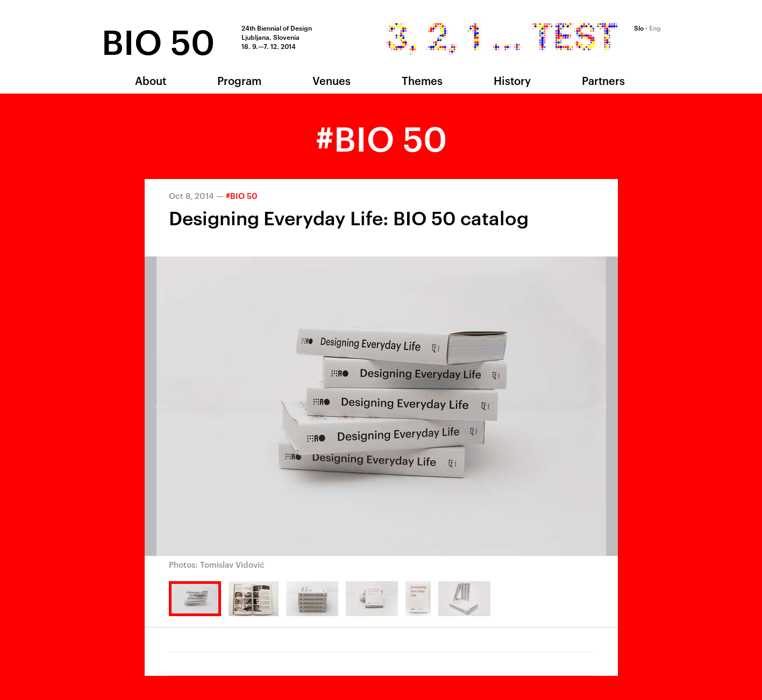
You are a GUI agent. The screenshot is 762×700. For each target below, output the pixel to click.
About (151, 80)
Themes (422, 80)
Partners (603, 80)
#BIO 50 (242, 195)
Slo (639, 27)
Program (239, 80)
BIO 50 (158, 40)
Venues (332, 80)
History (512, 80)
